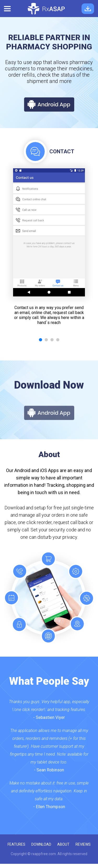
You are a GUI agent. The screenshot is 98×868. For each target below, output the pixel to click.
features (16, 844)
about (63, 844)
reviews (83, 844)
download (41, 844)
